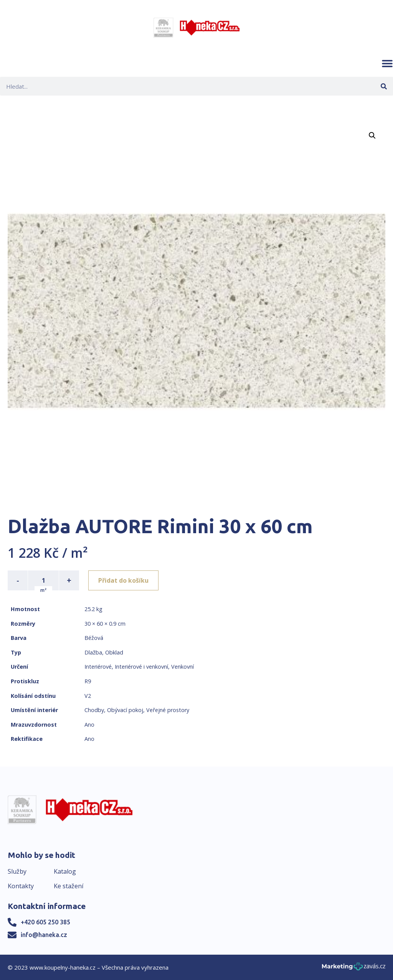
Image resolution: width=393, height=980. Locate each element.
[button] (387, 63)
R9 (88, 681)
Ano (89, 725)
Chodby (94, 710)
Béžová (94, 638)
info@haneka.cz (44, 935)
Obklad (114, 652)
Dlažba (93, 652)
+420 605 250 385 (45, 922)
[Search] (384, 86)
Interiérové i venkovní (141, 667)
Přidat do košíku (123, 580)
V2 (88, 696)
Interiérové (98, 667)
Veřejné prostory (168, 710)
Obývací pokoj (125, 710)
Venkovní (182, 667)
